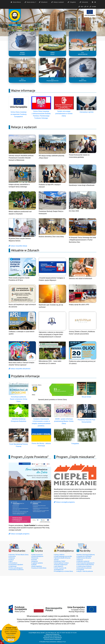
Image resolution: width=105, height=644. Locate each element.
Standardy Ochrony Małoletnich (53, 638)
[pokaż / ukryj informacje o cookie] (2, 642)
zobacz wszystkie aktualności (20, 369)
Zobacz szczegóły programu (19, 534)
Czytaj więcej (11, 635)
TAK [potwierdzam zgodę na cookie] (9, 640)
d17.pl (64, 642)
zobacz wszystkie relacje (18, 246)
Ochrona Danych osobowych (53, 639)
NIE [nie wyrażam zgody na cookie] (13, 640)
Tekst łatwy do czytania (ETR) (53, 636)
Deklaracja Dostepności (53, 634)
